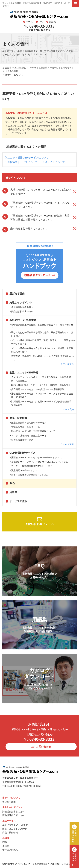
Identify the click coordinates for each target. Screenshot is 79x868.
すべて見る (68, 364)
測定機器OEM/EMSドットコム (26, 470)
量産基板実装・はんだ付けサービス (28, 423)
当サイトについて (55, 162)
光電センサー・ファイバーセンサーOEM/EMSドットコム (39, 462)
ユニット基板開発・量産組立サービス (29, 436)
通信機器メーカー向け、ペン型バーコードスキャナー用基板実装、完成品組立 (41, 395)
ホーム (28, 22)
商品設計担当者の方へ (21, 311)
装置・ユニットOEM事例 (22, 373)
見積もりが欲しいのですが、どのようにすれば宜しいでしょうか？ (39, 192)
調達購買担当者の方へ (21, 307)
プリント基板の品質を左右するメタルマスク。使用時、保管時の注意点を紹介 (41, 350)
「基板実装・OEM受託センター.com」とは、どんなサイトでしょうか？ (39, 205)
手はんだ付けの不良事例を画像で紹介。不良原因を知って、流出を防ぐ (41, 334)
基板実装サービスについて (23, 162)
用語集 (51, 22)
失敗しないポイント (19, 303)
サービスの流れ (16, 501)
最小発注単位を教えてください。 (39, 229)
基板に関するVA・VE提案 (15, 825)
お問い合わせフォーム (39, 521)
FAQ (39, 22)
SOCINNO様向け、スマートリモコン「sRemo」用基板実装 (40, 385)
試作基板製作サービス (21, 440)
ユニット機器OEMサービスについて (28, 158)
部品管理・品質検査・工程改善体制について (32, 431)
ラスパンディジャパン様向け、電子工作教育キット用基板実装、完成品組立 (40, 379)
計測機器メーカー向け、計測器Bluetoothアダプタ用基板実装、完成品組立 (42, 403)
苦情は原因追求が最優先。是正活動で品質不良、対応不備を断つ (41, 326)
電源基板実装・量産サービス (25, 427)
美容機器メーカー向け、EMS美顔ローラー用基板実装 (37, 389)
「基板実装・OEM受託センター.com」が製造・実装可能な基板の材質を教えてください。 (39, 218)
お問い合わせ (41, 746)
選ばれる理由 (15, 294)
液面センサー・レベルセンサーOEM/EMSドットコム (37, 457)
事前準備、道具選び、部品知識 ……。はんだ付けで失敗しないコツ (42, 358)
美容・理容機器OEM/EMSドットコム (29, 475)
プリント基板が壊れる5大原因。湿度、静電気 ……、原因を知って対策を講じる (42, 342)
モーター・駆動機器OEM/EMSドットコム (31, 466)
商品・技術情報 (16, 418)
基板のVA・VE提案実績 (21, 320)
